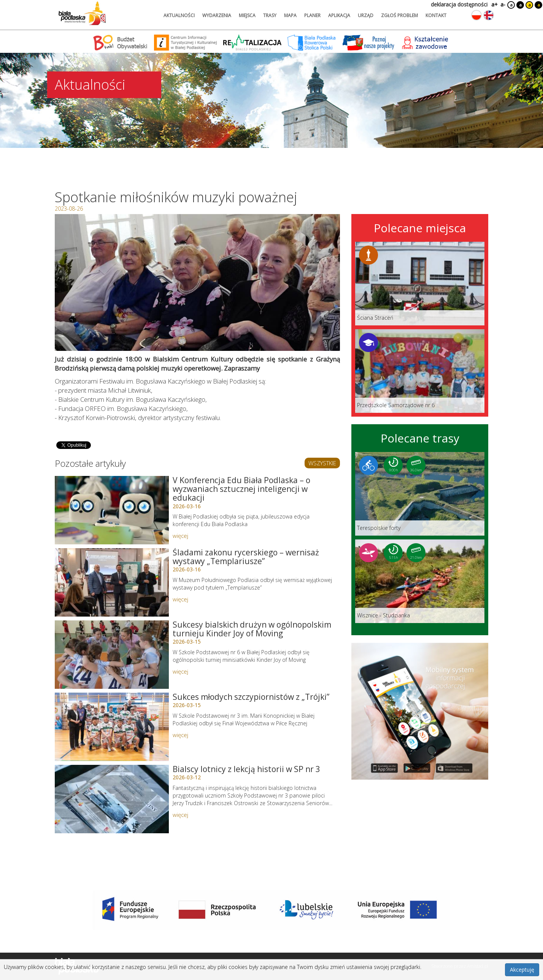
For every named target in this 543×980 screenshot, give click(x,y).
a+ (494, 4)
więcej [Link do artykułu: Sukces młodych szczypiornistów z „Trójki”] (180, 735)
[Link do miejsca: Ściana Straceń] (420, 284)
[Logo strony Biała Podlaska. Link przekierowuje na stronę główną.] (82, 13)
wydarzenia (217, 15)
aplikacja (339, 15)
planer (312, 15)
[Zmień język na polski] (476, 15)
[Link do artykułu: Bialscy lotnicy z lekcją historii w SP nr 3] (112, 799)
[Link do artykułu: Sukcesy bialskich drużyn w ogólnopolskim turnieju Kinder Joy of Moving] (112, 655)
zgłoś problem (399, 15)
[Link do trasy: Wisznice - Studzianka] (420, 581)
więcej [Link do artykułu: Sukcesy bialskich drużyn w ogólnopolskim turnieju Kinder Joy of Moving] (180, 671)
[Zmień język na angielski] (489, 15)
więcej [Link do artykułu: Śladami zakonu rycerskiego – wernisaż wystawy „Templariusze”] (180, 599)
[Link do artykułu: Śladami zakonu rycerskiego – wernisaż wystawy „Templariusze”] (112, 582)
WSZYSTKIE (322, 463)
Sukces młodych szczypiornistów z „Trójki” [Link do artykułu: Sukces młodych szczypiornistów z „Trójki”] (251, 697)
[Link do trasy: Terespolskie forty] (420, 494)
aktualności (179, 15)
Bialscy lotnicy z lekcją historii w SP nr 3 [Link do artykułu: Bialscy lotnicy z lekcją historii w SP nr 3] (246, 769)
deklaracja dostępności (459, 4)
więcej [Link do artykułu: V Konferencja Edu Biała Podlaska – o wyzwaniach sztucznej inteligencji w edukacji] (180, 536)
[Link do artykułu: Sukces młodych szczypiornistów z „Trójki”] (112, 727)
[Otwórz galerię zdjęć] (197, 282)
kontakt (436, 15)
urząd (366, 15)
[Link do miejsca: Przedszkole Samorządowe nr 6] (420, 371)
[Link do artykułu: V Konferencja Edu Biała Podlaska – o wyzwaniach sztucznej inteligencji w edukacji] (112, 510)
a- (503, 4)
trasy (270, 15)
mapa (290, 15)
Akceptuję (522, 970)
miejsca (247, 15)
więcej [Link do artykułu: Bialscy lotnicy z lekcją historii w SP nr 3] (180, 815)
